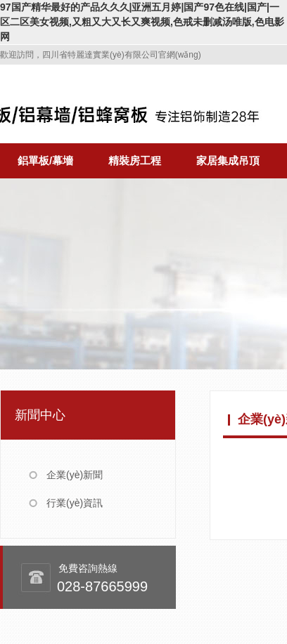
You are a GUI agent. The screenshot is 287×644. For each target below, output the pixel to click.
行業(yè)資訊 (75, 503)
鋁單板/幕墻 (45, 160)
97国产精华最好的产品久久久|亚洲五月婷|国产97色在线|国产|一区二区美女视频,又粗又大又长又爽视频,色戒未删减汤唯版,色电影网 (142, 22)
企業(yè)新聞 (75, 475)
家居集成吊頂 (228, 160)
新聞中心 (40, 415)
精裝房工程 (135, 160)
